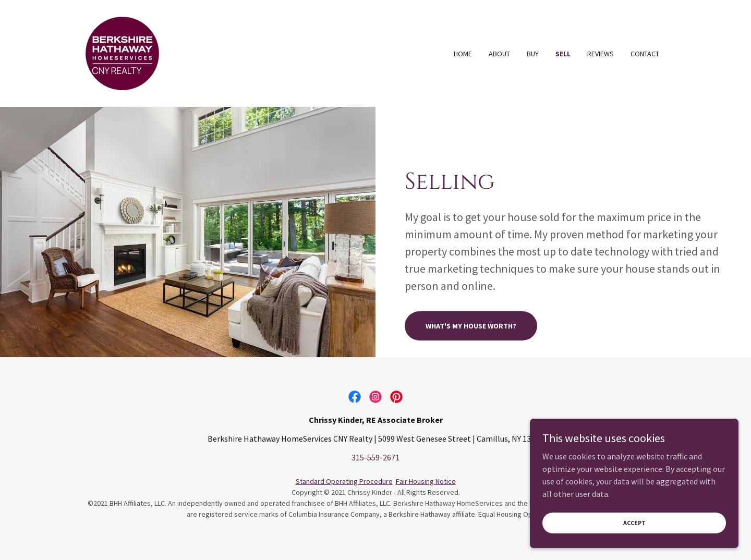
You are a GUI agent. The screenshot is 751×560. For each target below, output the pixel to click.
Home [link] (463, 54)
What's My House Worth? (471, 326)
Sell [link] (563, 54)
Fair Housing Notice (426, 481)
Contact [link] (645, 54)
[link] (122, 52)
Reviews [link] (601, 54)
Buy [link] (533, 54)
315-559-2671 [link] (375, 457)
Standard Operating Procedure (344, 481)
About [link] (499, 54)
